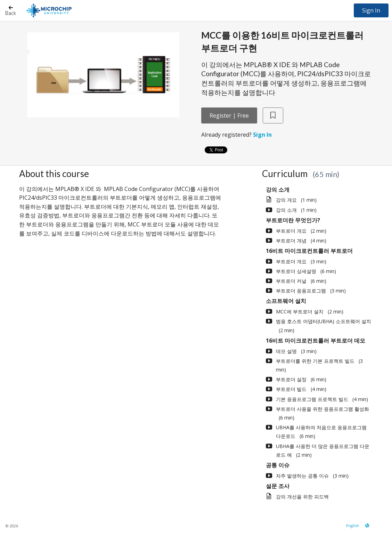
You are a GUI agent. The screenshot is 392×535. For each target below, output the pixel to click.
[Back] (11, 10)
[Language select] (353, 525)
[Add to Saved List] (273, 116)
